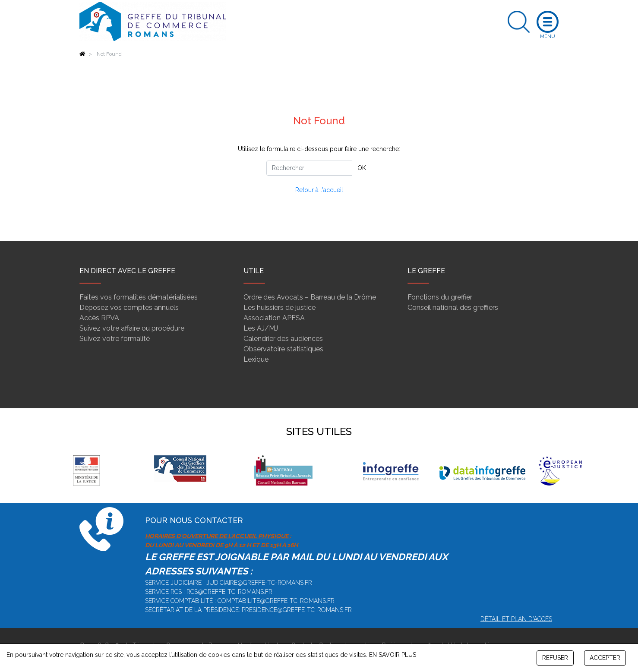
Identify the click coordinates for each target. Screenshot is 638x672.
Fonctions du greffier (440, 297)
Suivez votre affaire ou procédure (132, 328)
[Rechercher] (309, 168)
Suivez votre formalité (115, 339)
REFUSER (555, 658)
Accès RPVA (99, 318)
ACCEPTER (605, 658)
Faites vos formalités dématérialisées (139, 297)
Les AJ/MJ (261, 328)
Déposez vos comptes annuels (129, 308)
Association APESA (274, 318)
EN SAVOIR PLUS (393, 655)
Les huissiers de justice (280, 308)
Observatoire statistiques (283, 349)
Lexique (256, 359)
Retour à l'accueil (319, 190)
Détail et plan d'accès (516, 619)
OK (362, 168)
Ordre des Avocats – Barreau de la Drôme (310, 297)
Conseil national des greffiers (453, 308)
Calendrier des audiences (283, 339)
